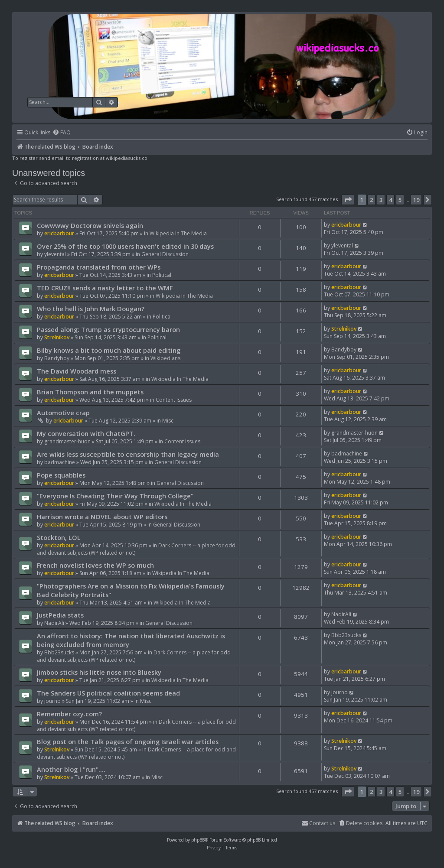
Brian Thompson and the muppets (90, 392)
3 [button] (381, 200)
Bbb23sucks (59, 652)
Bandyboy (57, 358)
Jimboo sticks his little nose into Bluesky (99, 672)
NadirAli (54, 623)
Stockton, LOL (59, 537)
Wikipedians (165, 358)
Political (162, 275)
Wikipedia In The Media (178, 233)
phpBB (198, 840)
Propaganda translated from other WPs (99, 267)
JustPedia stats (60, 615)
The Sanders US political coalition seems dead (108, 693)
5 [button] (400, 200)
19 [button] (416, 200)
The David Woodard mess (77, 371)
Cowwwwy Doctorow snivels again (90, 225)
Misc (168, 421)
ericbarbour (59, 233)
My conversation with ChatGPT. (86, 433)
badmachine (60, 462)
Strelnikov (57, 337)
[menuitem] (62, 133)
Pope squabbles (61, 475)
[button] (348, 200)
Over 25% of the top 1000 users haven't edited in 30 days (125, 246)
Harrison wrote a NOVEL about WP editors (102, 517)
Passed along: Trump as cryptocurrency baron (108, 329)
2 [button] (371, 200)
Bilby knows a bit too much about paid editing (109, 350)
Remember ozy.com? (69, 714)
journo (52, 701)
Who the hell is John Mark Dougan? (91, 309)
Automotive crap (63, 413)
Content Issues (174, 400)
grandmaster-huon (67, 441)
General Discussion (165, 254)
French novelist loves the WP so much (95, 565)
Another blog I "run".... (71, 769)
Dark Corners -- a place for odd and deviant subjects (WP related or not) (134, 656)
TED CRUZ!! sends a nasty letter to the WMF (105, 288)
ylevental (55, 254)
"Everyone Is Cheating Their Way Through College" (115, 496)
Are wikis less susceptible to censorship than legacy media (128, 454)
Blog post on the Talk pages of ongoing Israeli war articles (128, 741)
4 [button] (390, 200)
